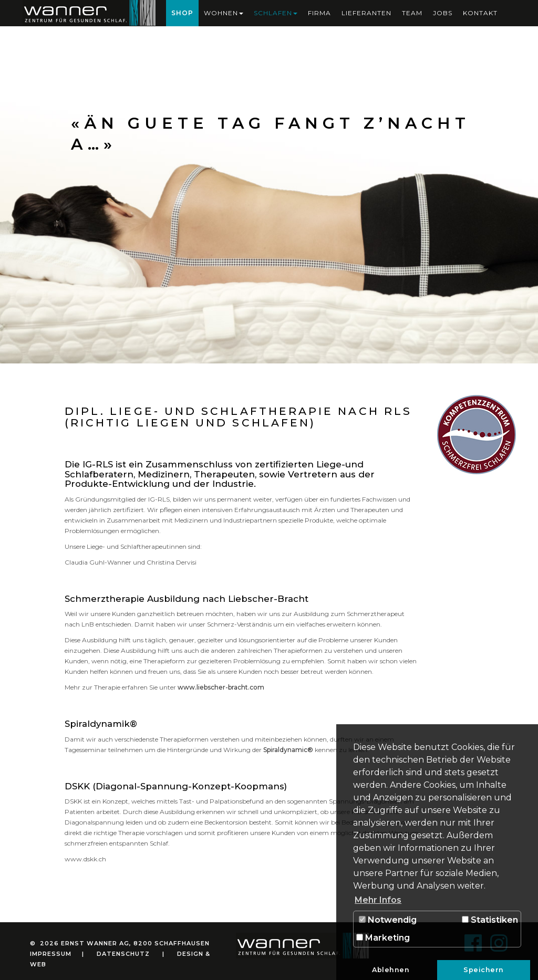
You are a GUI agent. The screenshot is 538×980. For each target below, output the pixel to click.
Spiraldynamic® (288, 750)
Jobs (443, 13)
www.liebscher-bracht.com (221, 687)
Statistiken (490, 920)
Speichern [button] (484, 970)
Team (412, 13)
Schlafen (276, 13)
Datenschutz (123, 954)
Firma (319, 13)
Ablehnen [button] (391, 970)
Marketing (383, 938)
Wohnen (224, 13)
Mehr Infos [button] (378, 900)
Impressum (51, 954)
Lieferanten (366, 13)
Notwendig (388, 920)
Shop (182, 13)
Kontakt (480, 13)
